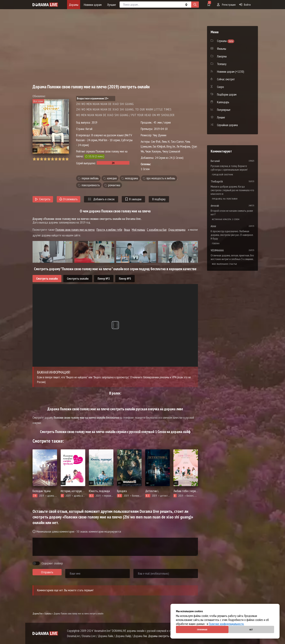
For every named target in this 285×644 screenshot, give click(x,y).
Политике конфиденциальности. (226, 624)
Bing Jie (171, 146)
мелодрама (132, 178)
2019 (94, 122)
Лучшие (112, 5)
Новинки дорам (93, 5)
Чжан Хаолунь (153, 151)
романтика (114, 185)
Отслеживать (69, 199)
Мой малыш (138, 230)
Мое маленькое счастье (224, 264)
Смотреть (43, 199)
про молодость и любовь (161, 178)
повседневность (91, 185)
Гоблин (216, 243)
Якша (127, 230)
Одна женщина (177, 230)
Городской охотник (223, 175)
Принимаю (202, 630)
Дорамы (74, 5)
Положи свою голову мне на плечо (75, 230)
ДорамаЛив (37, 614)
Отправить (47, 572)
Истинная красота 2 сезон (226, 219)
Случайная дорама (227, 125)
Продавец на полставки (225, 199)
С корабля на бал (157, 230)
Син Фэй (156, 141)
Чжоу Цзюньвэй (171, 151)
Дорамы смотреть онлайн (163, 636)
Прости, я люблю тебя (109, 230)
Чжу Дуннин (160, 135)
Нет (251, 630)
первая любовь (90, 178)
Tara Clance (177, 141)
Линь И (165, 141)
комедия (112, 178)
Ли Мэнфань (183, 146)
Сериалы (48, 614)
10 (67, 159)
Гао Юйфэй (159, 146)
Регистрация (226, 5)
